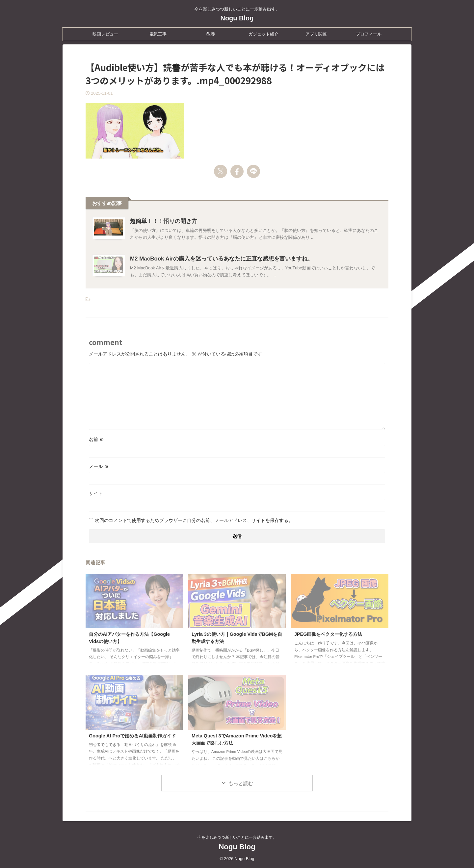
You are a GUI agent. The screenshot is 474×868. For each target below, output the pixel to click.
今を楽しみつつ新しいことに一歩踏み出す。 (237, 837)
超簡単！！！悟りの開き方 (162, 221)
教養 (211, 34)
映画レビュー (105, 34)
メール (99, 466)
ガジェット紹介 (263, 34)
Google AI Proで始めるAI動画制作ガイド (132, 736)
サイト (96, 493)
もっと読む (241, 783)
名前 (96, 439)
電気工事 (158, 34)
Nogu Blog (237, 18)
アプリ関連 (316, 34)
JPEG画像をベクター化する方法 (328, 634)
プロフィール (369, 34)
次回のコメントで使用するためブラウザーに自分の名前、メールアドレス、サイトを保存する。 (194, 520)
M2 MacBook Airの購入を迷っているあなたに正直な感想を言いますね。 (216, 259)
